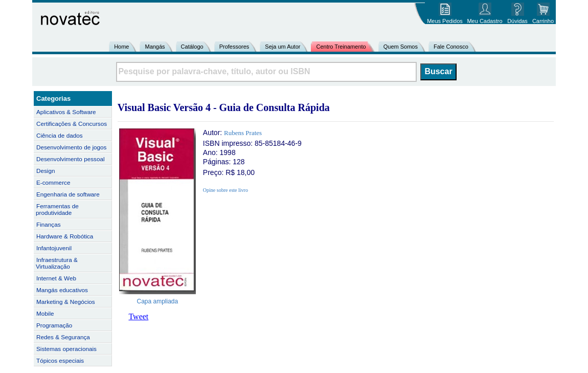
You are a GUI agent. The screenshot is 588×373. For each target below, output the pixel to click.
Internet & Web (56, 278)
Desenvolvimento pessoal (71, 159)
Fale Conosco (451, 47)
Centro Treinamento (341, 47)
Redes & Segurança (63, 337)
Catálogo (192, 47)
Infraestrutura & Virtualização (57, 263)
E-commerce (53, 182)
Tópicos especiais (60, 360)
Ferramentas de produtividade (57, 209)
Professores (234, 47)
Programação (54, 325)
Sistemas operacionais (66, 349)
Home (121, 47)
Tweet (138, 316)
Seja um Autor (282, 47)
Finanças (49, 224)
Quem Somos (401, 47)
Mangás (155, 47)
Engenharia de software (68, 194)
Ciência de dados (60, 135)
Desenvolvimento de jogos (71, 147)
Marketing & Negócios (66, 302)
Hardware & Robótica (65, 236)
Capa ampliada (158, 301)
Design (46, 171)
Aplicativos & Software (66, 112)
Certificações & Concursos (72, 124)
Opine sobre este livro (225, 190)
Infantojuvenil (54, 248)
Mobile (45, 313)
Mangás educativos (62, 290)
